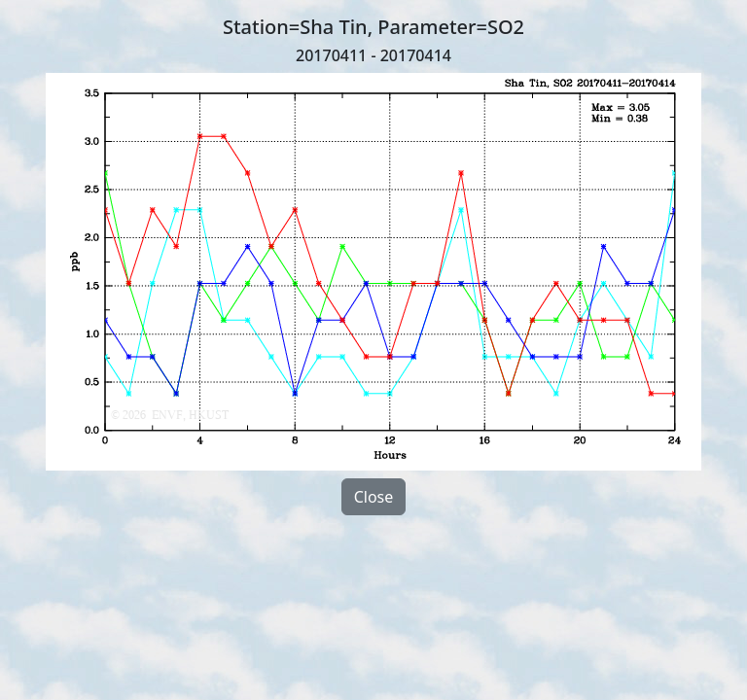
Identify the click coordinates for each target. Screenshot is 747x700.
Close (374, 497)
